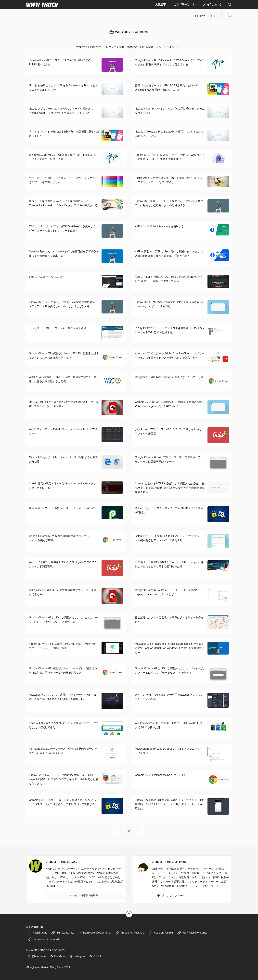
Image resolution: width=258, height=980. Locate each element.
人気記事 (161, 5)
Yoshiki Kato (37, 933)
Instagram (78, 956)
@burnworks (37, 956)
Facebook (58, 956)
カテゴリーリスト (184, 5)
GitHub (95, 956)
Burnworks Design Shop (95, 933)
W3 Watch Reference (192, 933)
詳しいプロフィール (171, 896)
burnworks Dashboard (43, 939)
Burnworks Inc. (63, 933)
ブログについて (212, 5)
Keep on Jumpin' (161, 933)
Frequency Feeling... (130, 933)
